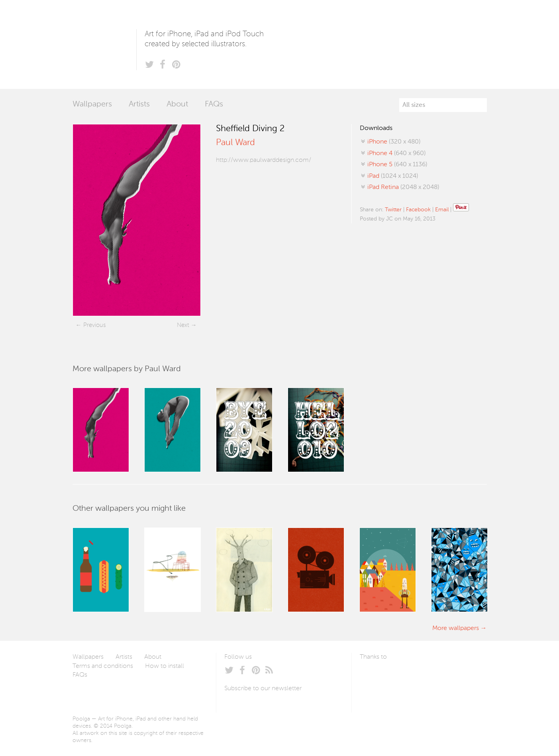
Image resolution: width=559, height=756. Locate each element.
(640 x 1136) (397, 165)
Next (183, 325)
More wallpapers (456, 628)
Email (442, 210)
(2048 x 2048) (403, 187)
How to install (165, 666)
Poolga (104, 44)
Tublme (434, 676)
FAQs (214, 104)
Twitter (393, 210)
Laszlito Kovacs (374, 676)
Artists (139, 104)
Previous (94, 325)
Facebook (418, 210)
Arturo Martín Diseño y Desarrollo (402, 676)
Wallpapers (92, 104)
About (177, 104)
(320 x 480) (394, 142)
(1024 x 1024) (393, 176)
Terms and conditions (103, 666)
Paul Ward (235, 143)
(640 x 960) (396, 154)
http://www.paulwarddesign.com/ (264, 160)
